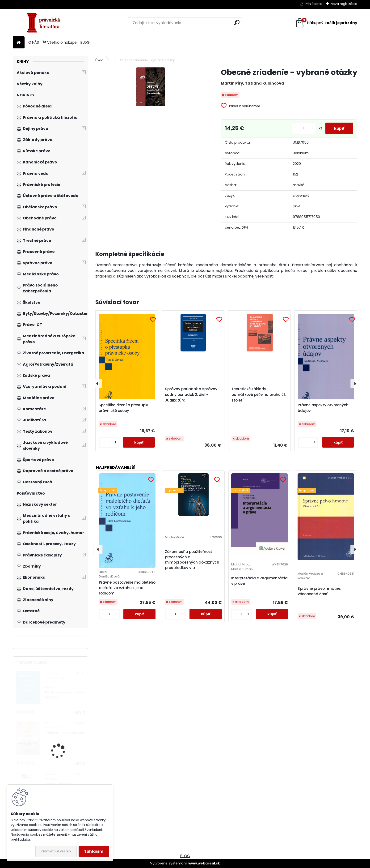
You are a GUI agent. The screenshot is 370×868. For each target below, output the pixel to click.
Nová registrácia (344, 4)
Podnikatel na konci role (64, 733)
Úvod (99, 60)
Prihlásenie (314, 4)
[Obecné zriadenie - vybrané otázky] (151, 87)
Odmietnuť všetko (56, 851)
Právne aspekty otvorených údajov (323, 408)
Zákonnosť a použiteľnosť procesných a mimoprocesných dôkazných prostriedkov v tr (192, 560)
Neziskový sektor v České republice (65, 695)
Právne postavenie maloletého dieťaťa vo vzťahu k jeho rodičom (127, 588)
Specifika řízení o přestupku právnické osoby (124, 408)
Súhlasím (94, 851)
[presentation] (97, 384)
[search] (237, 23)
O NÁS (34, 42)
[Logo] (45, 23)
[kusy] (302, 128)
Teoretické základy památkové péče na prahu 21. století (259, 395)
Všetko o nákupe (60, 42)
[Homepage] (19, 43)
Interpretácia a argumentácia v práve (259, 581)
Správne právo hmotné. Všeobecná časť (319, 591)
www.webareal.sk (204, 863)
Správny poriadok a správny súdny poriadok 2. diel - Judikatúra (191, 395)
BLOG (85, 42)
